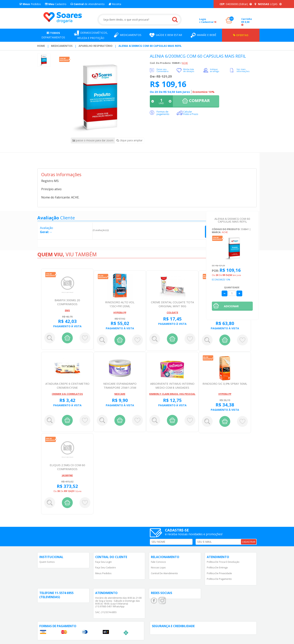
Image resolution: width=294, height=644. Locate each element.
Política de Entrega (217, 567)
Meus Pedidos (103, 573)
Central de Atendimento (164, 573)
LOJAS (268, 4)
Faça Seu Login (103, 562)
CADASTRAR (249, 542)
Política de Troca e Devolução (223, 562)
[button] (232, 306)
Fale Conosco (158, 562)
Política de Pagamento (219, 579)
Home (41, 46)
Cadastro (56, 4)
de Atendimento (88, 4)
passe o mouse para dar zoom (93, 140)
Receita (115, 4)
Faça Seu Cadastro (106, 567)
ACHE (185, 63)
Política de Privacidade (219, 573)
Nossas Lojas (158, 567)
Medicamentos (62, 46)
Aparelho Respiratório (96, 46)
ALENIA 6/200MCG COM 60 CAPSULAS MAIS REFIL (150, 46)
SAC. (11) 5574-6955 (106, 612)
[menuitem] (41, 46)
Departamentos (53, 35)
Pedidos (30, 4)
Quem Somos (47, 562)
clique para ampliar (129, 140)
